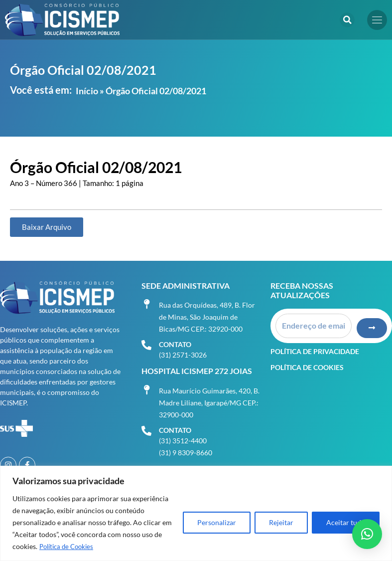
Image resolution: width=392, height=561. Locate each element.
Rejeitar (281, 522)
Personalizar (217, 522)
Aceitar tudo (346, 522)
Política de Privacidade (315, 347)
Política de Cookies (69, 546)
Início (87, 91)
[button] (347, 20)
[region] (196, 513)
